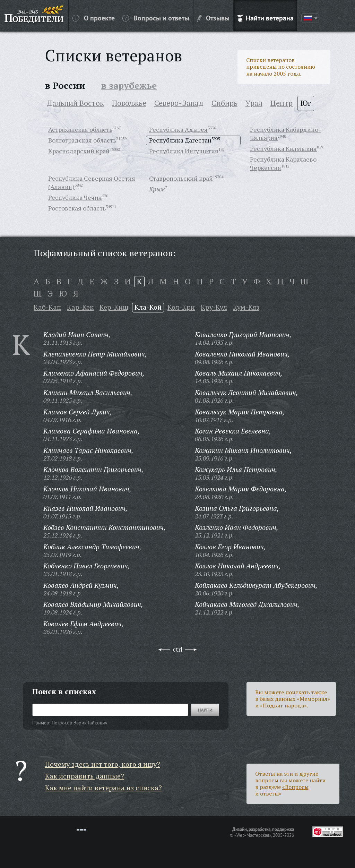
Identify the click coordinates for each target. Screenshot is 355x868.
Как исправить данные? (85, 776)
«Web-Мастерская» (253, 835)
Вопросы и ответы (156, 18)
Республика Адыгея (178, 129)
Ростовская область (77, 208)
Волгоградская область (82, 140)
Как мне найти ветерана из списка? (103, 788)
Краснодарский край (79, 151)
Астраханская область (80, 129)
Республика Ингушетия (184, 151)
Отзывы (213, 18)
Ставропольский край (181, 178)
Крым (157, 189)
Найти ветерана (265, 18)
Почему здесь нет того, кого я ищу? (103, 764)
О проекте (94, 18)
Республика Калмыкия (283, 148)
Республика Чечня (75, 197)
